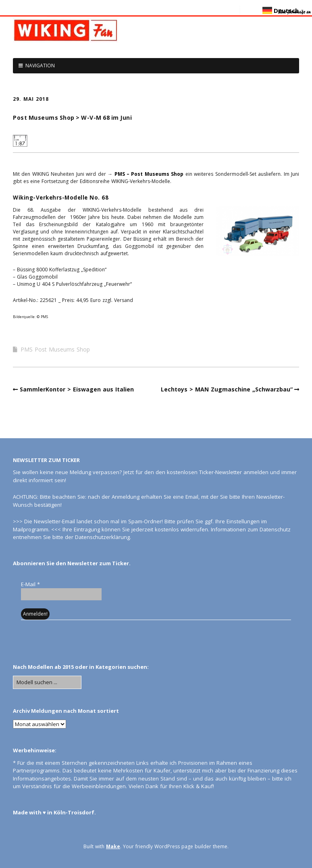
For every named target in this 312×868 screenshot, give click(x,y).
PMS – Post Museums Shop (149, 174)
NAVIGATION (40, 66)
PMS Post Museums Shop (55, 349)
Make (113, 846)
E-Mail (30, 584)
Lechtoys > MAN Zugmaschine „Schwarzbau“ (227, 389)
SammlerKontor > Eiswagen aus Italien (77, 389)
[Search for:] (47, 683)
